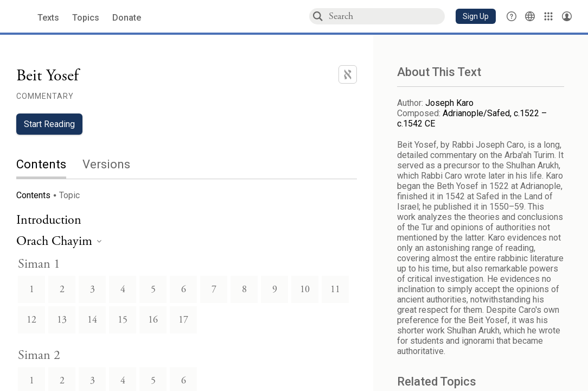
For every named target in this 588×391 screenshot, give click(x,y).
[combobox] (386, 16)
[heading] (59, 242)
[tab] (49, 165)
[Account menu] (567, 16)
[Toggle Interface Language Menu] (530, 16)
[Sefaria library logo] (21, 17)
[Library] (548, 16)
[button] (476, 16)
